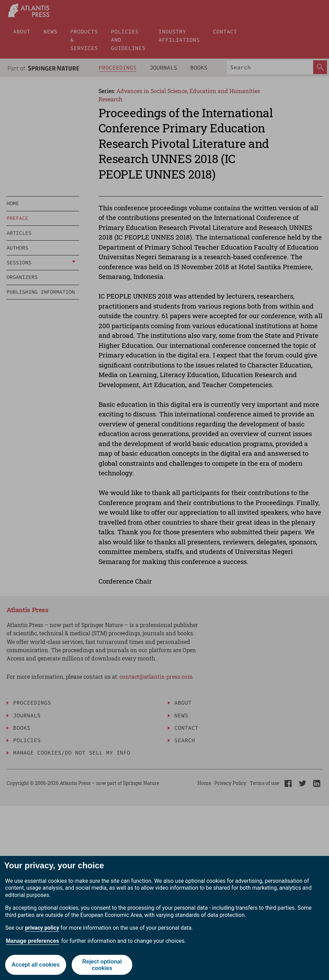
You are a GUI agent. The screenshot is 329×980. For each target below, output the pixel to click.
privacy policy (42, 928)
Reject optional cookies (102, 965)
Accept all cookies (36, 965)
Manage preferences (33, 941)
